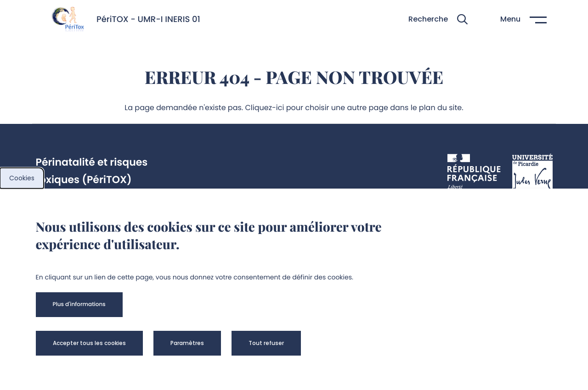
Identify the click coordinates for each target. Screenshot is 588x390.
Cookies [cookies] (22, 178)
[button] (438, 19)
